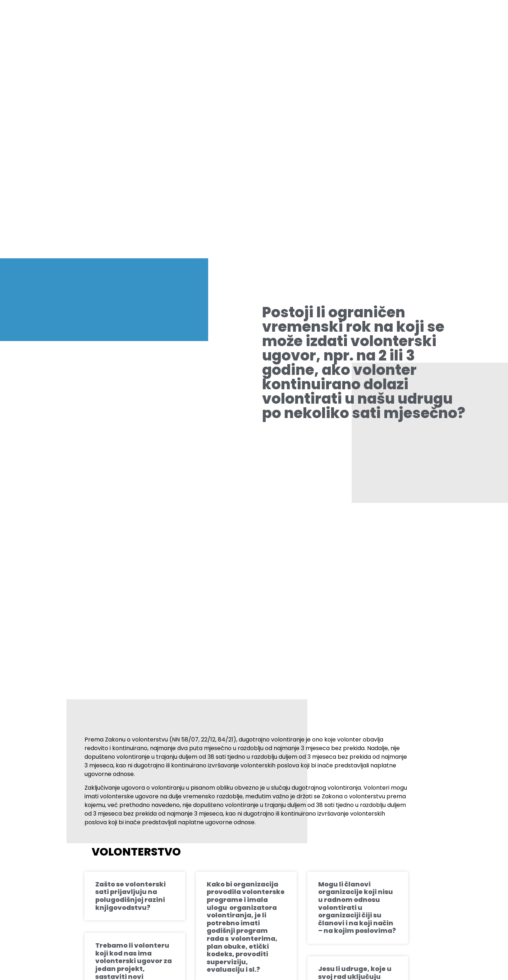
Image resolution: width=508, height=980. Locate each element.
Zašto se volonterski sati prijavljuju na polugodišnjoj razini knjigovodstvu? (131, 896)
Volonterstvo (136, 852)
